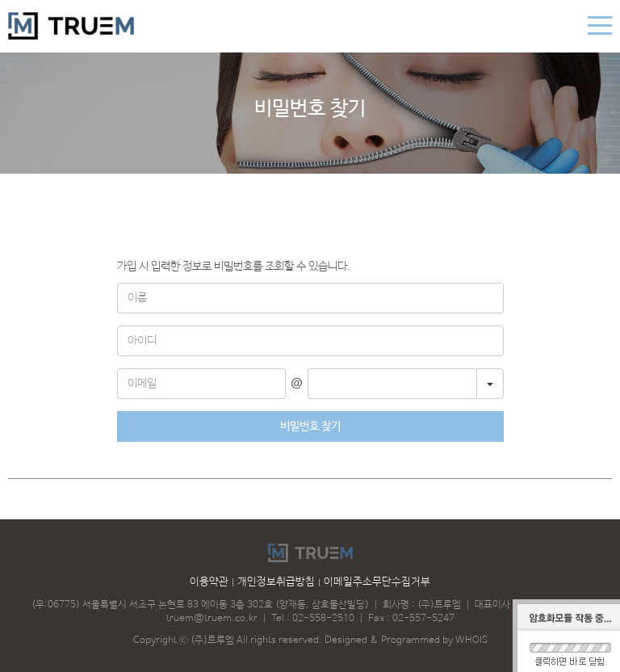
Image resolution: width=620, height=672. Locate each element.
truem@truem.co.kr (212, 619)
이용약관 (209, 582)
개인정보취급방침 (276, 582)
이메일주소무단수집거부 (377, 582)
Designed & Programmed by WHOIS (406, 640)
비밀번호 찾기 (310, 426)
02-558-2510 (323, 619)
